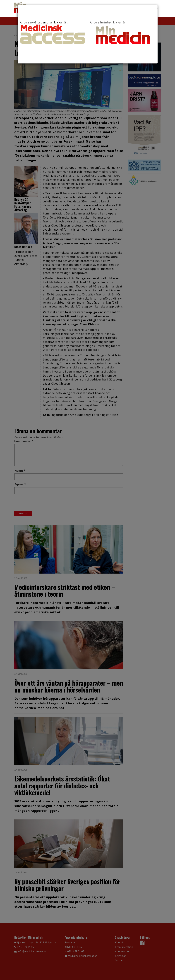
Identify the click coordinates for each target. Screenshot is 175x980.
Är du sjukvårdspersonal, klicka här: (53, 32)
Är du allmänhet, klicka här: (123, 33)
